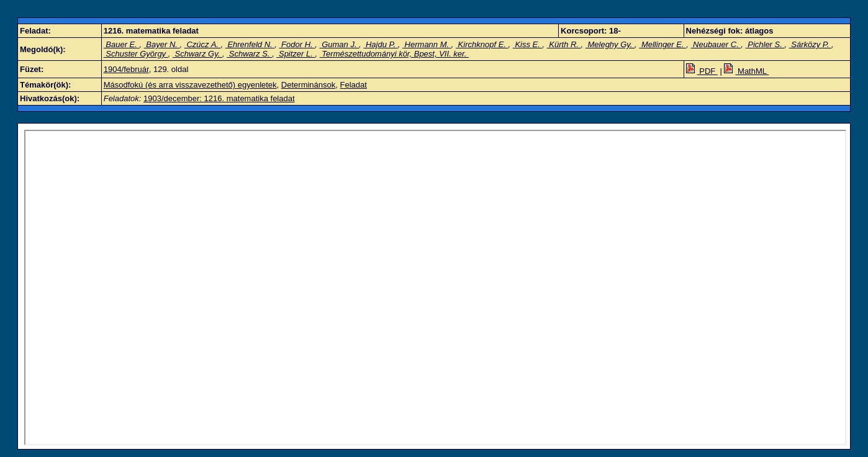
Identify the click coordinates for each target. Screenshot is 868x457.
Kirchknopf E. (482, 44)
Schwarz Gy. (197, 54)
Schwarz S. (249, 54)
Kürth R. (564, 44)
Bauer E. (122, 44)
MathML (746, 71)
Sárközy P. (810, 44)
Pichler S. (765, 44)
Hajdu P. (380, 44)
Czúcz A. (203, 44)
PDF (702, 71)
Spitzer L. (296, 54)
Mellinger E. (662, 44)
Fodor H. (297, 44)
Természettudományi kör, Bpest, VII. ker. (394, 54)
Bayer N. (162, 44)
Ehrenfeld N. (250, 44)
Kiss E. (528, 44)
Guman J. (340, 44)
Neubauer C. (716, 44)
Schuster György (136, 54)
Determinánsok (308, 85)
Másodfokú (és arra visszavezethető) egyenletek (190, 85)
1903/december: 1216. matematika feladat (219, 98)
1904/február (126, 69)
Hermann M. (427, 44)
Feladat (354, 85)
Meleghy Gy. (610, 44)
